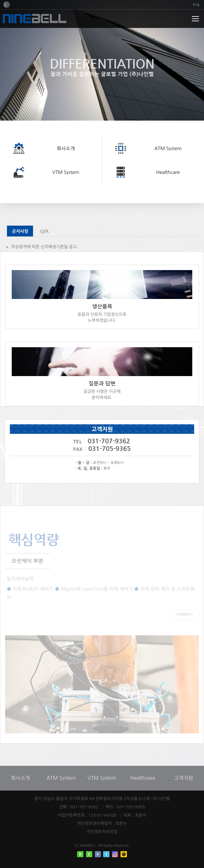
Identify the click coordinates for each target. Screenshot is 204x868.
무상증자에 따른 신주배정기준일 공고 (44, 247)
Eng (196, 5)
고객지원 (184, 778)
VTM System (102, 778)
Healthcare (143, 778)
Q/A (44, 231)
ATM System (61, 778)
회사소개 (20, 778)
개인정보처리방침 (102, 832)
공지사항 (20, 231)
